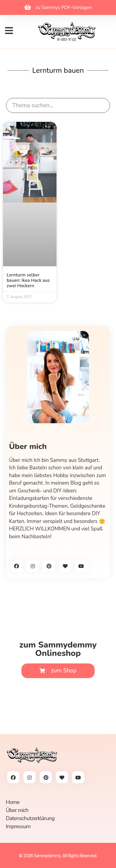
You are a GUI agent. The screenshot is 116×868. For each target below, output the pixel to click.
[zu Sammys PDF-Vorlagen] (28, 7)
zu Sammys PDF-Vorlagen (64, 7)
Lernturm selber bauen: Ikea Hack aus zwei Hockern (28, 280)
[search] (58, 106)
